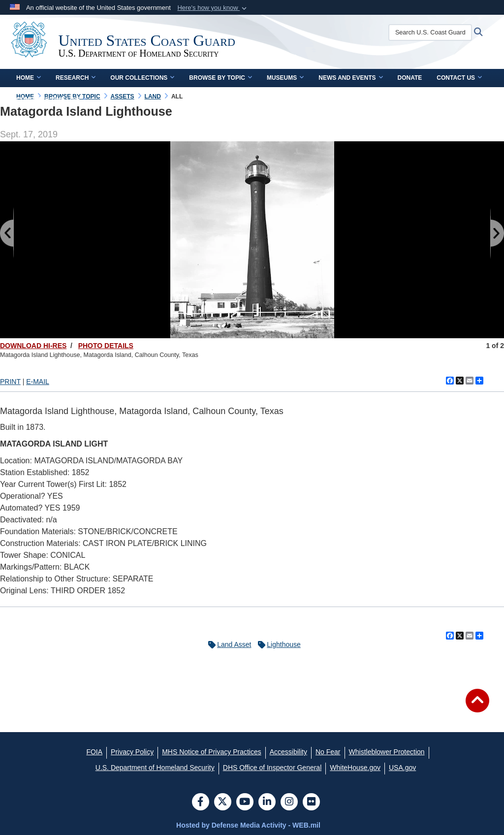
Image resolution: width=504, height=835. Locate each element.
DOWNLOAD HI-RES (33, 346)
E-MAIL (38, 382)
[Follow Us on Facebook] (201, 803)
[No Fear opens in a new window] (328, 752)
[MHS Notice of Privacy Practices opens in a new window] (212, 752)
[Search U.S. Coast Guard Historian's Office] (433, 32)
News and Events (350, 78)
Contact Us (459, 78)
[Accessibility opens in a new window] (288, 752)
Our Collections (142, 78)
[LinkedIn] (267, 803)
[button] (213, 8)
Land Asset (227, 644)
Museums (285, 78)
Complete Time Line (51, 99)
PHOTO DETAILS (106, 346)
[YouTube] (245, 803)
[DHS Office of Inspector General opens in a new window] (272, 768)
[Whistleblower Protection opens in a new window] (387, 752)
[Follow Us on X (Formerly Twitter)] (223, 803)
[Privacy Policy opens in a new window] (132, 752)
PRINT (10, 382)
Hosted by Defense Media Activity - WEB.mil (248, 825)
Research (76, 78)
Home (29, 78)
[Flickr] (311, 803)
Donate (410, 78)
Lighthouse (277, 644)
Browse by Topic (220, 78)
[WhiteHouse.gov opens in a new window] (355, 768)
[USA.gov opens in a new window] (402, 768)
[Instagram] (289, 803)
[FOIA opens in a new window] (94, 752)
